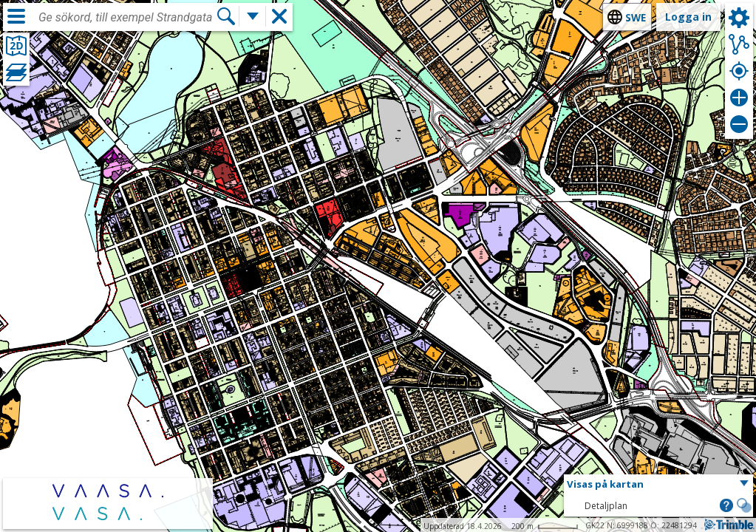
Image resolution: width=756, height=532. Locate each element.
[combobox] (127, 18)
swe (636, 17)
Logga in (688, 17)
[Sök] (226, 16)
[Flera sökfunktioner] (253, 16)
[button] (658, 485)
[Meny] (16, 16)
